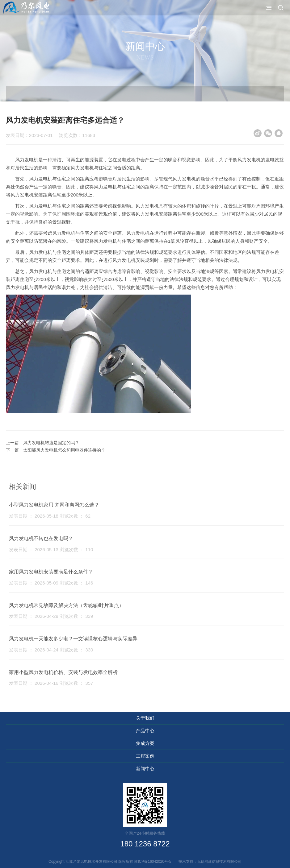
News (145, 57)
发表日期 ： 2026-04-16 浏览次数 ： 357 (51, 683)
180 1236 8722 (145, 844)
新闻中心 (145, 769)
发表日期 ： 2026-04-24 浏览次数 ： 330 (51, 650)
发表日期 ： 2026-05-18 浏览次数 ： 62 (50, 516)
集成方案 (145, 743)
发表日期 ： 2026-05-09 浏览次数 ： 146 (51, 583)
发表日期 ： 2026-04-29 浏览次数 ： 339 (51, 616)
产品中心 (145, 731)
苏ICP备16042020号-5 (154, 862)
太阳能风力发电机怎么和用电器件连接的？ (64, 450)
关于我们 (145, 718)
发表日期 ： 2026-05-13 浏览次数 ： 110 (51, 550)
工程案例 (145, 756)
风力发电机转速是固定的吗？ (51, 443)
